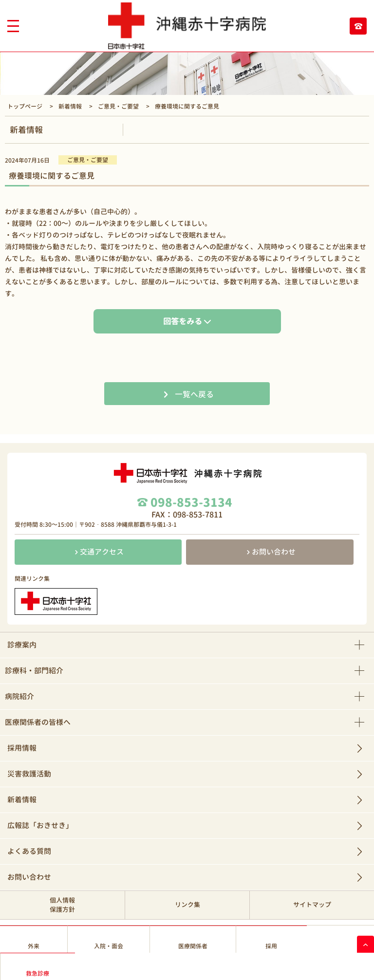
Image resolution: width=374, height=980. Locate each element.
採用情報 (22, 748)
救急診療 (37, 973)
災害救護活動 (29, 774)
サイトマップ (312, 905)
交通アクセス (98, 552)
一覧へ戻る (194, 394)
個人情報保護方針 (62, 905)
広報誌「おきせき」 (40, 825)
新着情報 (22, 800)
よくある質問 (29, 851)
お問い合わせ (270, 552)
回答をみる (183, 321)
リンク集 (187, 905)
